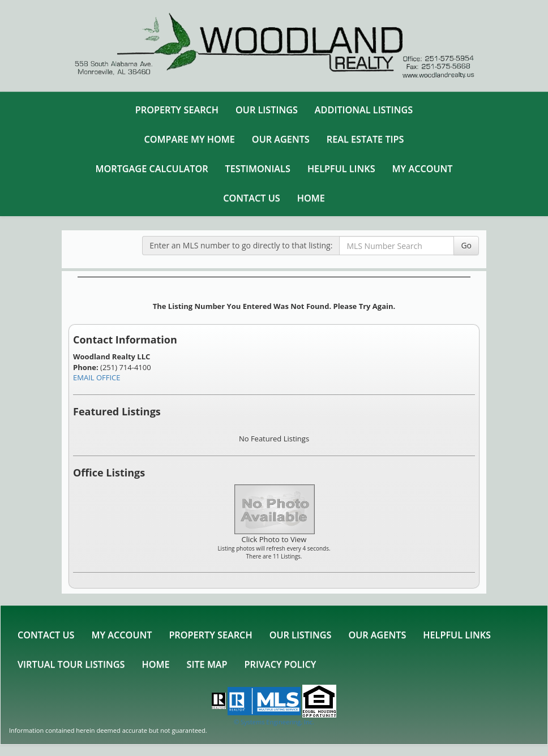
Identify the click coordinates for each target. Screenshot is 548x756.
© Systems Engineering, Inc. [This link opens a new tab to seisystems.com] (274, 722)
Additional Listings (364, 110)
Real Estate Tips (365, 139)
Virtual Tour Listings (71, 664)
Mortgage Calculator (151, 169)
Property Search (177, 110)
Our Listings (267, 110)
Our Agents (281, 139)
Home (311, 198)
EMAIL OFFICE (97, 377)
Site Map (207, 664)
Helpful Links (341, 169)
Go (466, 245)
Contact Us (251, 198)
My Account (423, 169)
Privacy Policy (281, 664)
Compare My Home (190, 139)
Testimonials (258, 169)
